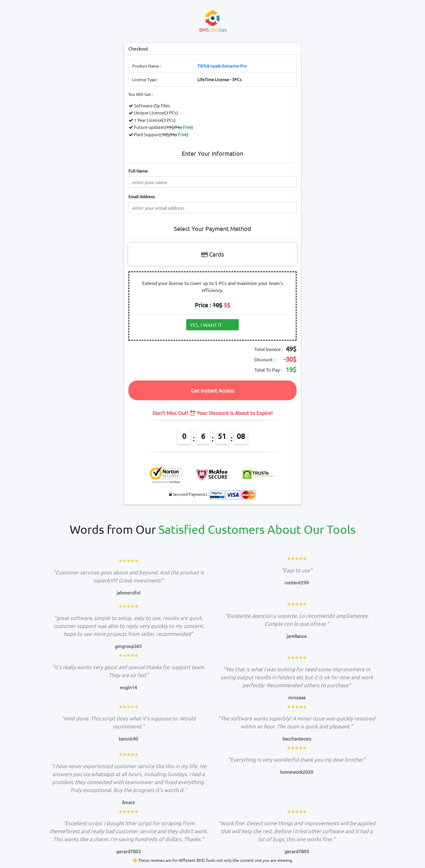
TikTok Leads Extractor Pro (222, 66)
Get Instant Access (213, 390)
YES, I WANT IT (211, 325)
